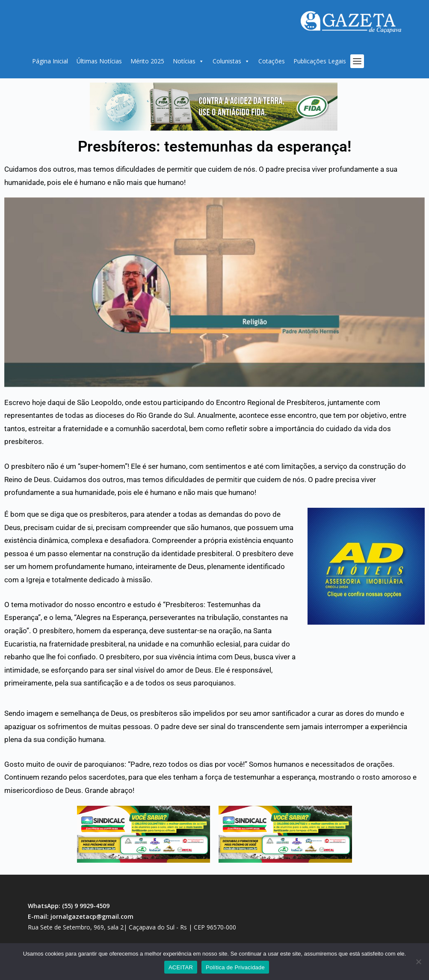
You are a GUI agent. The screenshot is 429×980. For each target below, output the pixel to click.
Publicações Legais (320, 61)
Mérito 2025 (147, 61)
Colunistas (231, 61)
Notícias (188, 61)
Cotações (272, 61)
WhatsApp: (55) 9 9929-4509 (69, 906)
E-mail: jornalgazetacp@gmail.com (81, 916)
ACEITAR (181, 967)
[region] (214, 107)
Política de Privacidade (235, 967)
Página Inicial (50, 61)
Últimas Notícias (99, 61)
